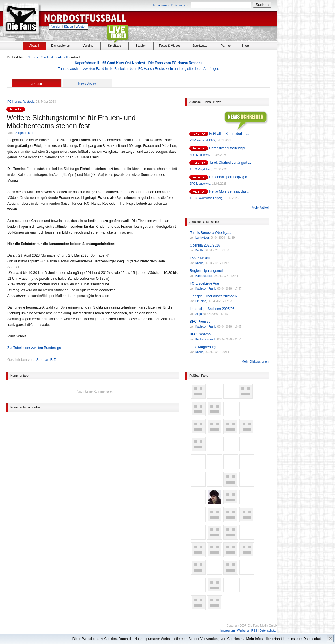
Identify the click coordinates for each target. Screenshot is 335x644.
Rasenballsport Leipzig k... (229, 177)
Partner (226, 46)
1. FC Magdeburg (201, 169)
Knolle (199, 250)
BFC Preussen (201, 322)
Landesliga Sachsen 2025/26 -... (215, 309)
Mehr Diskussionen (255, 361)
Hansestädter (204, 276)
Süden (68, 27)
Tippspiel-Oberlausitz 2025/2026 (215, 296)
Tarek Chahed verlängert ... (230, 163)
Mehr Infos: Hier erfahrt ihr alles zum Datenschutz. (285, 639)
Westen (81, 27)
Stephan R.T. (25, 133)
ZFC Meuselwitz (200, 155)
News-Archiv (87, 83)
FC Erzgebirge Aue (204, 283)
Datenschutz (180, 5)
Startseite (48, 57)
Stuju (199, 314)
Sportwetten (201, 46)
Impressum (161, 5)
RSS (254, 631)
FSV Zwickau (200, 258)
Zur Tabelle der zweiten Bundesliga (34, 348)
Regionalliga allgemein (207, 271)
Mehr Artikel (260, 208)
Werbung (243, 631)
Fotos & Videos (170, 46)
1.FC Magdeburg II (204, 347)
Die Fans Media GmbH (263, 626)
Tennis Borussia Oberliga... (210, 233)
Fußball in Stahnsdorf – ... (229, 134)
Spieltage (115, 46)
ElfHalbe (201, 301)
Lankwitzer (202, 238)
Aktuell (34, 46)
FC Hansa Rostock (21, 102)
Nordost (33, 57)
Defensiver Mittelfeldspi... (228, 148)
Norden (56, 27)
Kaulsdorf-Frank (205, 289)
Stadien (141, 46)
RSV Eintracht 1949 (202, 140)
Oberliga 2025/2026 (205, 245)
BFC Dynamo (200, 334)
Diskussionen (61, 46)
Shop (245, 46)
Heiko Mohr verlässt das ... (230, 191)
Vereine (88, 46)
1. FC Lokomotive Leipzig (206, 198)
